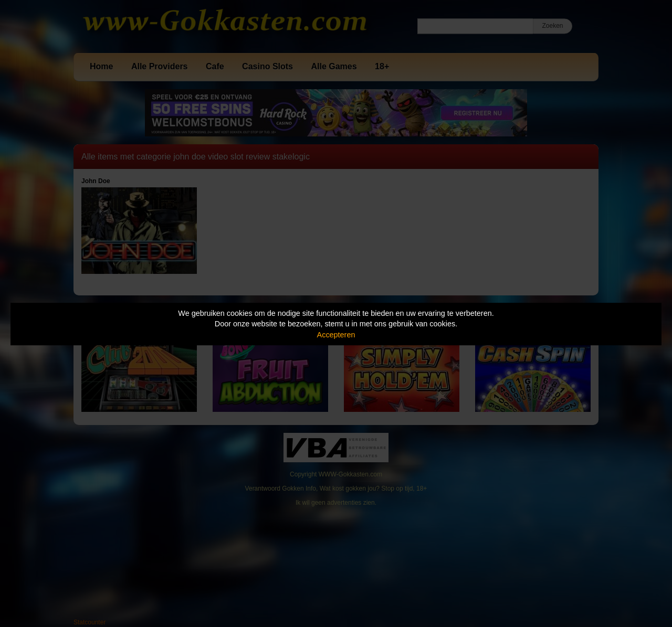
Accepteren (336, 335)
